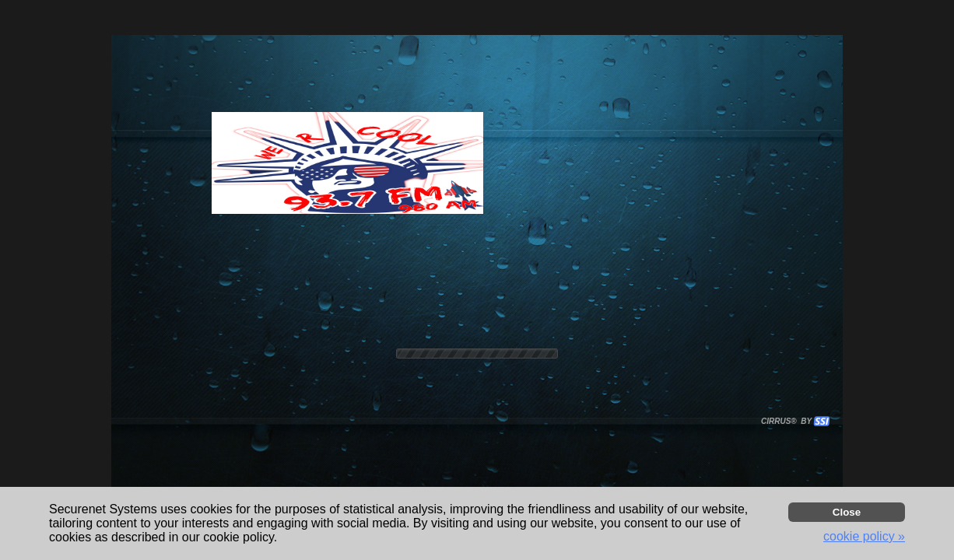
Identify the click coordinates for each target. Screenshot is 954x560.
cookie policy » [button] (864, 536)
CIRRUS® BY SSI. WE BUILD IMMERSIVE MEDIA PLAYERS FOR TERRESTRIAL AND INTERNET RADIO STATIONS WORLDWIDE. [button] (788, 421)
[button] (822, 421)
